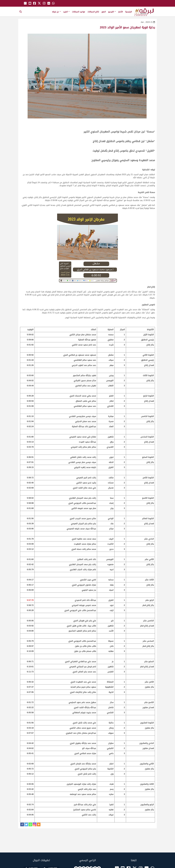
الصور (104, 12)
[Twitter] (26, 824)
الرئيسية (129, 12)
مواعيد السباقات (79, 12)
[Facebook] (22, 824)
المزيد (66, 12)
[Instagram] (35, 824)
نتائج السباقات (93, 12)
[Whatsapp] (30, 824)
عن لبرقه (56, 12)
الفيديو (112, 12)
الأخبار (120, 12)
